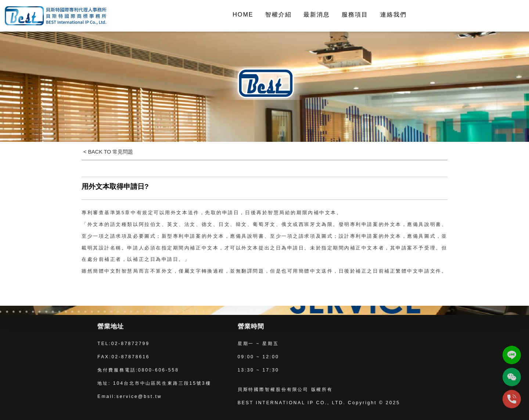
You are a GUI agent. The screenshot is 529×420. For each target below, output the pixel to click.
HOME (243, 14)
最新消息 (317, 14)
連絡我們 (393, 14)
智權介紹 (278, 14)
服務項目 (355, 14)
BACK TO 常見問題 (110, 152)
